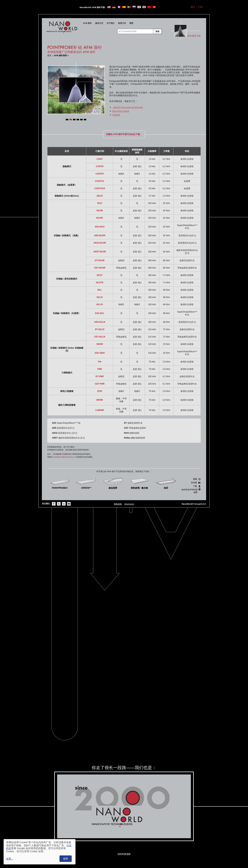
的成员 (194, 504)
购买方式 (99, 23)
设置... (10, 859)
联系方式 (122, 23)
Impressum (129, 504)
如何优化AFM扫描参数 (191, 491)
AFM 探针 (87, 23)
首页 (49, 55)
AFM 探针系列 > (61, 55)
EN (193, 7)
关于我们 (111, 23)
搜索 (157, 31)
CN (200, 7)
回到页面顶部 (124, 854)
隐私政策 (118, 504)
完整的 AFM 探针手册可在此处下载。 (124, 134)
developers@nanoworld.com (65, 457)
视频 (197, 479)
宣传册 (196, 483)
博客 (131, 23)
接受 (66, 859)
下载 (197, 486)
